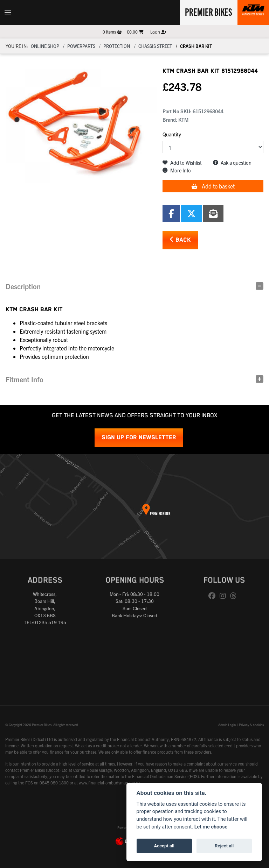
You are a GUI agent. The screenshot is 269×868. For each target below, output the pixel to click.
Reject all (224, 846)
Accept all (164, 846)
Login (158, 32)
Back (180, 240)
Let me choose (211, 827)
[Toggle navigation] (8, 13)
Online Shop (45, 46)
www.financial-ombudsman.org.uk (110, 782)
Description (23, 286)
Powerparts (81, 46)
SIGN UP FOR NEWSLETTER (139, 438)
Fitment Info (25, 379)
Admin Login (227, 725)
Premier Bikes (209, 12)
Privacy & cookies (251, 725)
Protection (117, 46)
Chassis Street (155, 46)
